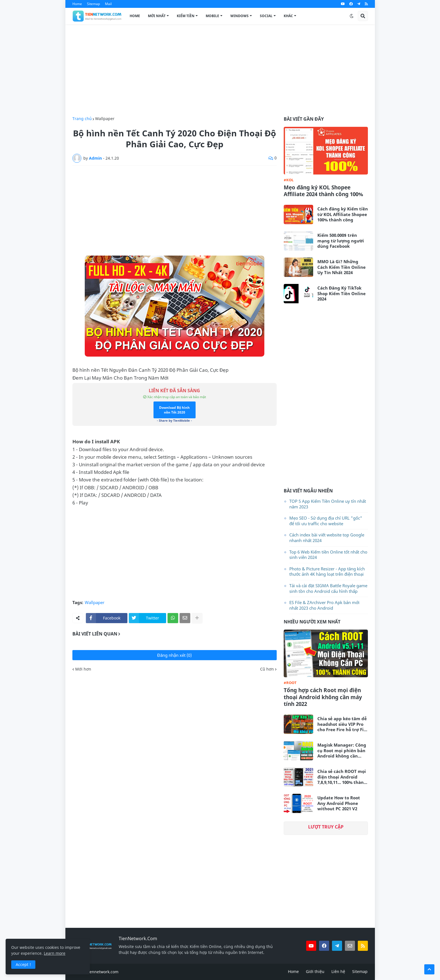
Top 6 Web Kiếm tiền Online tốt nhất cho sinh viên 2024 (328, 555)
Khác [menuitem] (288, 16)
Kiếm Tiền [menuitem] (186, 16)
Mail (108, 4)
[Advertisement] (220, 70)
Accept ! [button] (23, 964)
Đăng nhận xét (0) (174, 655)
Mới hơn (83, 669)
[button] (352, 16)
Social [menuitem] (266, 16)
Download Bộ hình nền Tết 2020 (174, 410)
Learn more (55, 953)
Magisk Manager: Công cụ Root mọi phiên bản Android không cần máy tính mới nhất (342, 751)
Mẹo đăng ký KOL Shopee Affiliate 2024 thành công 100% (323, 191)
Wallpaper (105, 119)
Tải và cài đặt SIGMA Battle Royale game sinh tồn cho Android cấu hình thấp (328, 588)
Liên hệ (338, 971)
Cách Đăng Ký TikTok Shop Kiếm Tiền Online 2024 (342, 293)
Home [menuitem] (135, 16)
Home (77, 4)
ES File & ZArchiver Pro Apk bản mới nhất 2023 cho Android (324, 605)
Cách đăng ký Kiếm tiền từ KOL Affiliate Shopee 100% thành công (343, 214)
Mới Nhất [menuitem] (157, 16)
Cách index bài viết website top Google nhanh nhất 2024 (327, 538)
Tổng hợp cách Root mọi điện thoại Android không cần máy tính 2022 (323, 697)
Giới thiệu (315, 971)
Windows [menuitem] (240, 16)
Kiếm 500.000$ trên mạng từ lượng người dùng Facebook (341, 241)
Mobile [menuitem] (212, 16)
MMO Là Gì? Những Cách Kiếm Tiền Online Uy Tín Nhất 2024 (342, 267)
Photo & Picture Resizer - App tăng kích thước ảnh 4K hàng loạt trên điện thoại (327, 572)
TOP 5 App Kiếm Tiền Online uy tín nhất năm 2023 (328, 504)
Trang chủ (82, 119)
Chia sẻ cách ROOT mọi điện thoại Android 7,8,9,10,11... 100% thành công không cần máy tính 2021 (342, 777)
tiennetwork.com (103, 972)
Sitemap (93, 4)
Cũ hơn (267, 669)
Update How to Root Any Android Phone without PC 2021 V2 (339, 803)
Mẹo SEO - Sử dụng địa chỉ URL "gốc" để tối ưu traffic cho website (326, 521)
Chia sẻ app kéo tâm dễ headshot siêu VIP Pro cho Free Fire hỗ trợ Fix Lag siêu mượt (342, 724)
